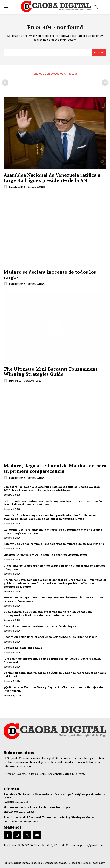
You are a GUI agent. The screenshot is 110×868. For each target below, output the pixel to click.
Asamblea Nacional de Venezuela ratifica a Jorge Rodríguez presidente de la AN (52, 178)
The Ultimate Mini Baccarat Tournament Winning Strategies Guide (51, 371)
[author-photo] (6, 187)
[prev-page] (5, 83)
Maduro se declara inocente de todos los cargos (50, 274)
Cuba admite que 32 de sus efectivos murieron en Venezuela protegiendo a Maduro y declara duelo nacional (48, 614)
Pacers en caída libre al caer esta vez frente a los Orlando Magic (51, 637)
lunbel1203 (15, 381)
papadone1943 (17, 187)
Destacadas (11, 812)
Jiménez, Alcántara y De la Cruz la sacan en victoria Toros (46, 555)
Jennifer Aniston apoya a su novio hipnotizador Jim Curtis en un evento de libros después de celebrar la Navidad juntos (50, 517)
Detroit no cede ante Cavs (23, 648)
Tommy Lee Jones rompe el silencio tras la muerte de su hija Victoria (54, 544)
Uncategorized (13, 822)
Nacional (9, 802)
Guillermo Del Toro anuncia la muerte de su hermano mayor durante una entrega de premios (53, 531)
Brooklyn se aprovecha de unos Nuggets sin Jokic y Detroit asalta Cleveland (52, 660)
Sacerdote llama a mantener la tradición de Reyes (40, 626)
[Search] (99, 53)
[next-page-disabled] (105, 83)
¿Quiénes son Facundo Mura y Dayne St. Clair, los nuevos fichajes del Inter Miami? (54, 689)
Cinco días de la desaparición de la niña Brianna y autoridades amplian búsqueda (54, 567)
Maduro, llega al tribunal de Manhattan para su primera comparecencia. (55, 468)
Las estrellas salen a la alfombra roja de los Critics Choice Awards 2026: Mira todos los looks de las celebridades (52, 489)
